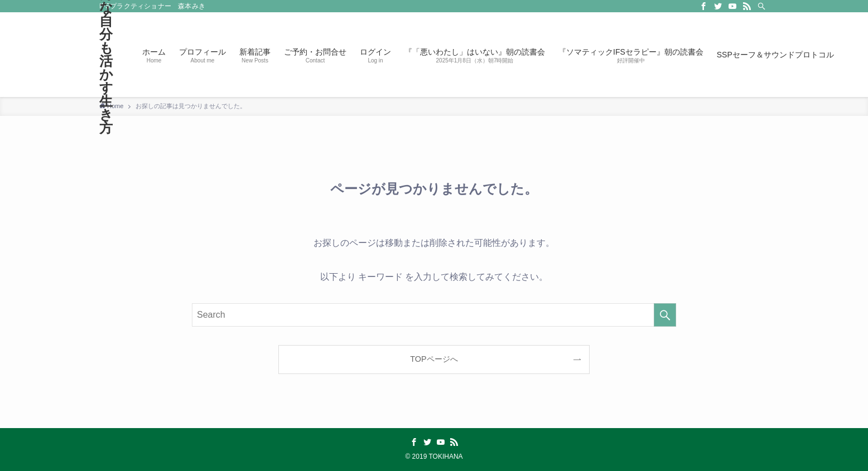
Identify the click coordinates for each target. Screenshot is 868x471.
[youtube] (732, 6)
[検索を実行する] (665, 315)
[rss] (747, 6)
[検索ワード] (434, 315)
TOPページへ (434, 359)
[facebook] (703, 6)
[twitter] (718, 6)
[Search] (761, 6)
